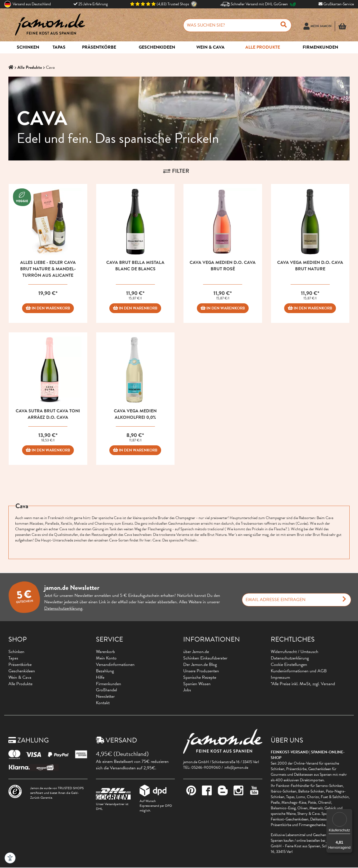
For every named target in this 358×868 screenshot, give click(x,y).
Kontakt (103, 703)
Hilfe (100, 677)
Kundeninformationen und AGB (299, 671)
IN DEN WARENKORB (48, 308)
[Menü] (349, 812)
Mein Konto (106, 658)
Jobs (187, 690)
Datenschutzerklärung (63, 608)
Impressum (280, 677)
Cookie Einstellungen (289, 664)
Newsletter (105, 696)
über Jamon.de (196, 652)
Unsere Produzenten (201, 671)
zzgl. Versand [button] (324, 684)
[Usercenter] (319, 29)
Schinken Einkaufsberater (205, 658)
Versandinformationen (115, 664)
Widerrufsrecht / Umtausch (295, 652)
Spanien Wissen (197, 684)
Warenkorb (105, 652)
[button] (344, 29)
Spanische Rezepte (200, 677)
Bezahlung (105, 671)
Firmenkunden (109, 684)
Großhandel (106, 690)
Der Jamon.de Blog (200, 664)
